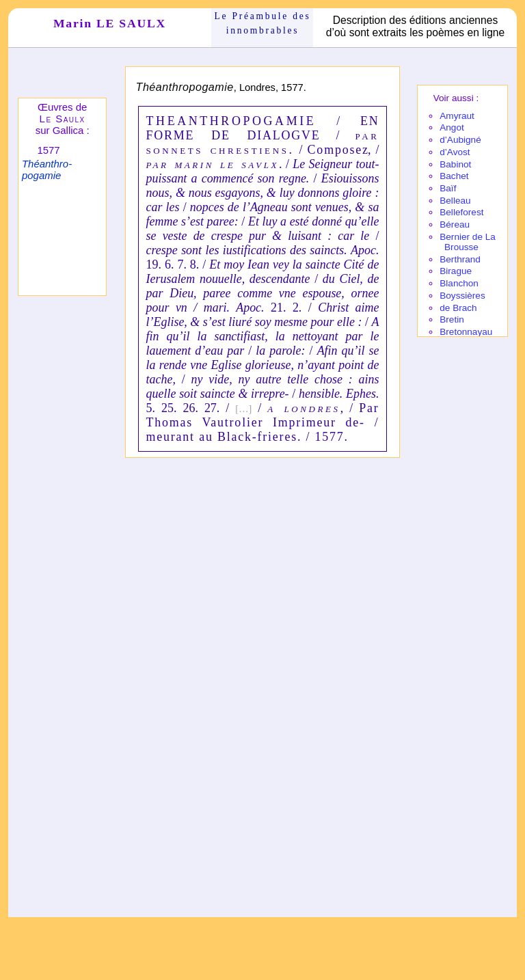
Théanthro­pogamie (47, 169)
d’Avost (455, 152)
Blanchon (459, 283)
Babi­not (455, 164)
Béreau (455, 224)
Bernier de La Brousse (468, 242)
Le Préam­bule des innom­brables (263, 23)
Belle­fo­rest (461, 212)
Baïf (448, 188)
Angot (452, 127)
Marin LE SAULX (110, 23)
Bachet (454, 176)
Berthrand (460, 259)
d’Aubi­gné (460, 140)
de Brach (458, 308)
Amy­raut (457, 116)
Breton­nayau (466, 332)
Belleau (455, 201)
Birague (456, 271)
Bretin (452, 319)
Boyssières (462, 296)
